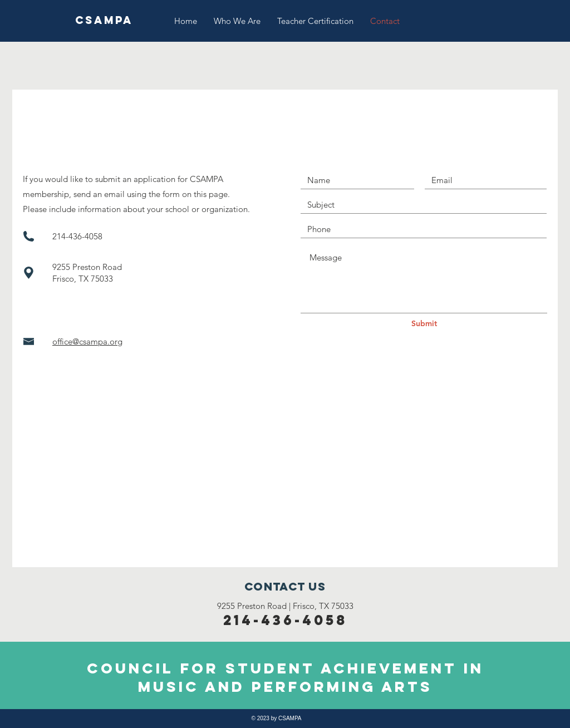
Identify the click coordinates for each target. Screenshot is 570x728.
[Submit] (424, 324)
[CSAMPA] (104, 21)
